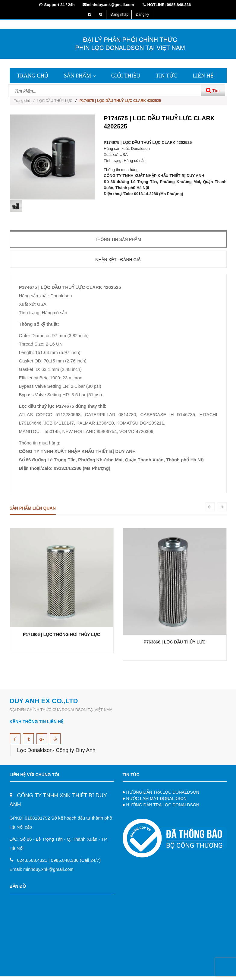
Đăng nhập (120, 14)
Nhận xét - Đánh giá (118, 260)
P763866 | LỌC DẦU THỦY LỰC (175, 642)
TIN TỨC (167, 76)
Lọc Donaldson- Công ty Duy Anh (56, 750)
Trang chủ (24, 101)
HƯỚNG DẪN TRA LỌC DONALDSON (163, 792)
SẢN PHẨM (80, 76)
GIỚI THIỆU (126, 76)
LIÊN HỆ (203, 76)
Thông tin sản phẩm (118, 239)
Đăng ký (142, 14)
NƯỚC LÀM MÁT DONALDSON (157, 798)
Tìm (213, 90)
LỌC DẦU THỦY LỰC (55, 101)
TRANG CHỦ (33, 76)
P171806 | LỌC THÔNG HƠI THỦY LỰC (61, 634)
